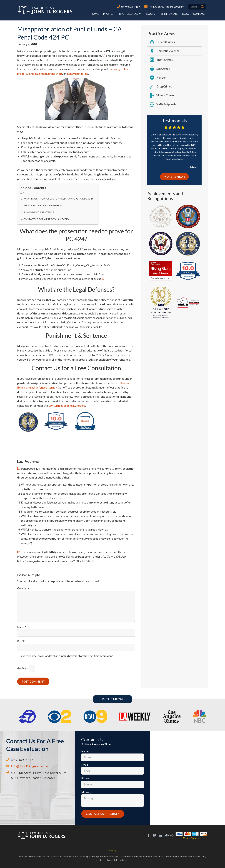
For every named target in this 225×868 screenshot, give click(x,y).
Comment (24, 588)
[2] (104, 279)
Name (22, 627)
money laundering (77, 74)
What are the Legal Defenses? (43, 205)
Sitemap (113, 850)
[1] (104, 56)
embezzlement (38, 74)
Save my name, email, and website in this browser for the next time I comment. (67, 656)
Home (95, 14)
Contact (199, 14)
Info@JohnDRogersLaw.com (166, 7)
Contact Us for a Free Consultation (47, 219)
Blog (185, 14)
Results (150, 14)
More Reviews (174, 177)
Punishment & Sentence (39, 212)
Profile (108, 14)
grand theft (55, 74)
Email (21, 641)
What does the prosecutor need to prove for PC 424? (58, 199)
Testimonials (168, 14)
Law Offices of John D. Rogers (67, 406)
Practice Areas (128, 14)
